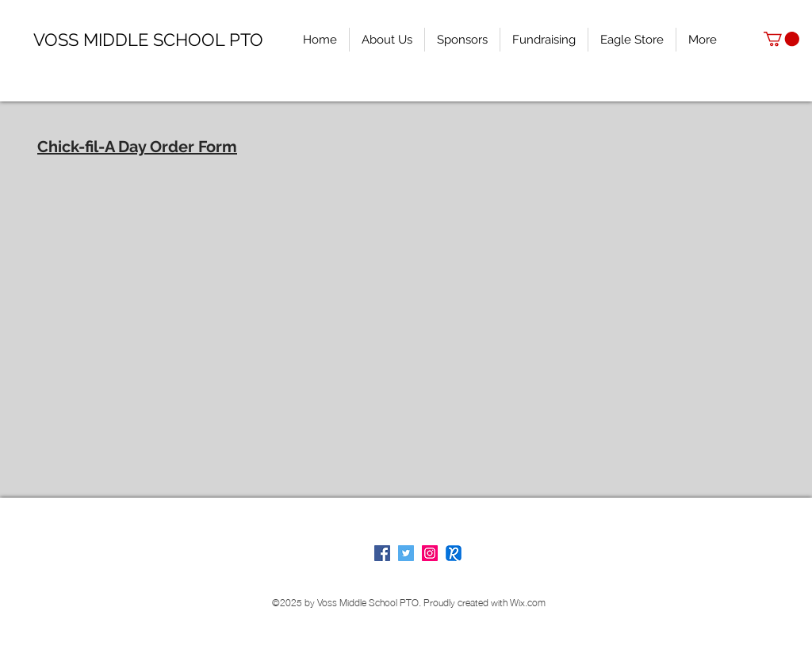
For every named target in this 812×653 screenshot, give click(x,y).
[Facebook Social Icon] (382, 553)
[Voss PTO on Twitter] (406, 553)
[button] (781, 39)
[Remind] (454, 553)
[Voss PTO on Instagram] (430, 553)
